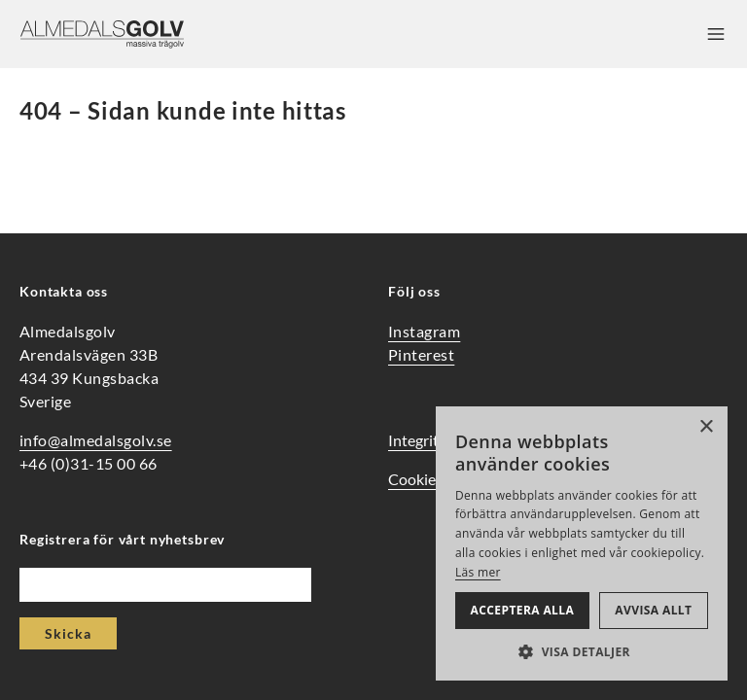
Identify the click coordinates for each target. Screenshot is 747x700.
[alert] (582, 543)
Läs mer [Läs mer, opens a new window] (478, 572)
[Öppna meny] (716, 34)
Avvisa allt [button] (653, 610)
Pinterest (421, 354)
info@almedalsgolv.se (96, 440)
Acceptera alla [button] (523, 610)
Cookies (415, 479)
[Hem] (102, 34)
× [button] (706, 427)
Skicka (68, 633)
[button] (582, 651)
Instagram (424, 331)
